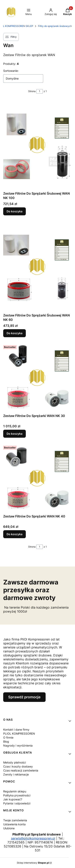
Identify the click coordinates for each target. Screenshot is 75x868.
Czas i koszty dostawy (18, 766)
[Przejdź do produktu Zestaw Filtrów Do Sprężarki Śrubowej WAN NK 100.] (37, 145)
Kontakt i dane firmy (16, 730)
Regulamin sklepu (15, 791)
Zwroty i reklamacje (16, 774)
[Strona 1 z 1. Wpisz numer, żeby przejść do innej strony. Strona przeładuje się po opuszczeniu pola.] (40, 91)
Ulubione (9, 828)
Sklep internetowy (33, 863)
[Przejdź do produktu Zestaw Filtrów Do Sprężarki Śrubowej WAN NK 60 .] (37, 267)
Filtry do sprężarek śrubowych (55, 26)
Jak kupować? (13, 799)
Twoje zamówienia (15, 820)
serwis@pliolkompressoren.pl (33, 838)
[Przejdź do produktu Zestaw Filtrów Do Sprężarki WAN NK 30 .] (37, 378)
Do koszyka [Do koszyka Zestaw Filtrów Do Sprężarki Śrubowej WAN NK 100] (14, 211)
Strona (32, 91)
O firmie (8, 737)
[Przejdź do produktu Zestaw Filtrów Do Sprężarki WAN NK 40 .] (37, 478)
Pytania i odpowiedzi (17, 803)
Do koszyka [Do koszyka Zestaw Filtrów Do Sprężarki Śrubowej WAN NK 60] (14, 333)
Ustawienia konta (14, 824)
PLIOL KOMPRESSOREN (19, 734)
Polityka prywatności (17, 795)
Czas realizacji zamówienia (21, 770)
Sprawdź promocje (24, 697)
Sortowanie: (11, 71)
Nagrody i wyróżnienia (18, 745)
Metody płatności (14, 762)
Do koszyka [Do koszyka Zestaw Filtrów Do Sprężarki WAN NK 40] (14, 534)
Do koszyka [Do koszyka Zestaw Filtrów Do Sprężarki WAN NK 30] (14, 434)
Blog (6, 741)
